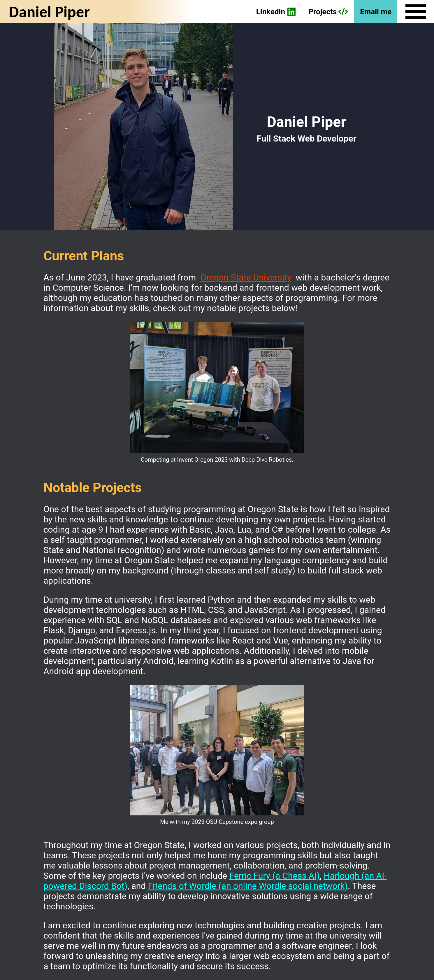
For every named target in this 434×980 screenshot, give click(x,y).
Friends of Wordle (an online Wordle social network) (248, 886)
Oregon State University (246, 277)
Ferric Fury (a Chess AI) (275, 876)
